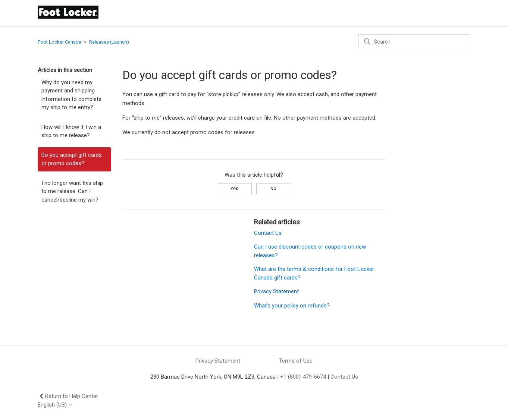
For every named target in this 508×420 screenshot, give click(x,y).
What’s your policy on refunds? (292, 306)
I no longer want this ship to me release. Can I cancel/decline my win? (72, 191)
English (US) (55, 405)
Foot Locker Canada (59, 42)
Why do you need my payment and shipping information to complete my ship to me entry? (71, 95)
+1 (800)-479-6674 (303, 377)
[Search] (414, 42)
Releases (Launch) (109, 42)
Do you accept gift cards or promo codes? (72, 159)
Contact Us (268, 233)
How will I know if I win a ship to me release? (71, 131)
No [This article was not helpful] (273, 189)
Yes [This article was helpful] (234, 189)
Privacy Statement (276, 291)
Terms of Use (296, 361)
